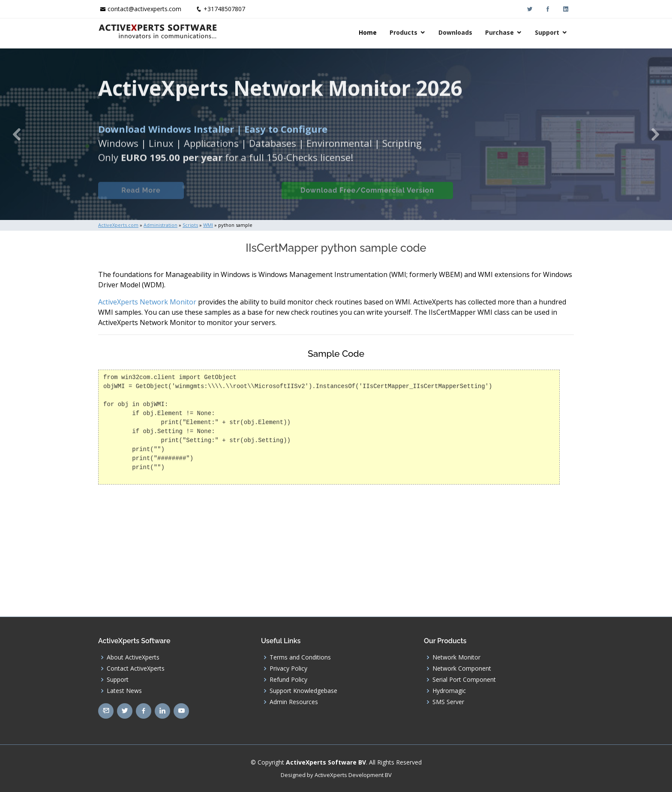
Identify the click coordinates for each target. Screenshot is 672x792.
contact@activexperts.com (144, 9)
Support (547, 32)
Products (403, 32)
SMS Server (448, 702)
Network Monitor (456, 657)
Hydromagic (449, 691)
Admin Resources (294, 702)
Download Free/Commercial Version (367, 197)
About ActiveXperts (133, 657)
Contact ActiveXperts (136, 669)
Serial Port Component (464, 680)
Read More (141, 197)
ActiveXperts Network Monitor (147, 302)
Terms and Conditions (300, 657)
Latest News (124, 691)
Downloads (455, 32)
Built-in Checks (232, 197)
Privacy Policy (288, 669)
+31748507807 (224, 9)
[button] (17, 134)
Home (368, 32)
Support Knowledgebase (303, 691)
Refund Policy (288, 680)
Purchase (499, 32)
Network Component (462, 669)
